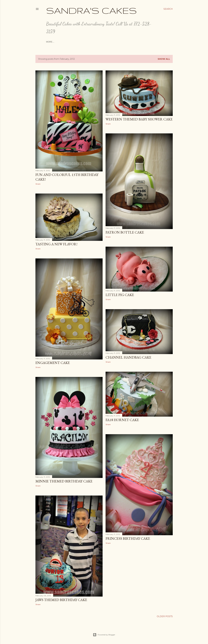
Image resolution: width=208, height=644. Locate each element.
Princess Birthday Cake (128, 538)
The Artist (79, 42)
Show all (164, 59)
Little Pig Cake (120, 295)
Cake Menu (93, 42)
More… (148, 42)
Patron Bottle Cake (125, 232)
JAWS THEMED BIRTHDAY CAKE (61, 600)
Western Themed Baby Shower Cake (139, 119)
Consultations (63, 42)
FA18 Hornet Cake (122, 420)
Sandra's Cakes (91, 10)
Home (49, 42)
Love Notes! (135, 42)
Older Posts (165, 616)
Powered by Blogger (104, 635)
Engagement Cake (53, 363)
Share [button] (38, 184)
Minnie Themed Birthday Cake (64, 481)
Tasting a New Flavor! (56, 244)
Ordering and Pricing (114, 42)
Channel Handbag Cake (128, 357)
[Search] (168, 9)
